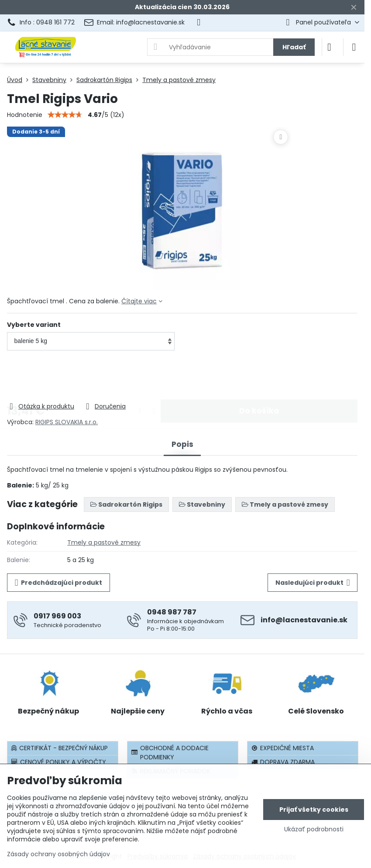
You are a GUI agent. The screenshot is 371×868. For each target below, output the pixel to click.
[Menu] (354, 47)
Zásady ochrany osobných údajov (58, 854)
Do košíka (259, 377)
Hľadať (294, 47)
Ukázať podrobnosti (314, 829)
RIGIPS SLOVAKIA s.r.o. (67, 422)
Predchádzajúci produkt (59, 583)
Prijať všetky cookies (314, 810)
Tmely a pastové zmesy (104, 542)
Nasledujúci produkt (313, 583)
